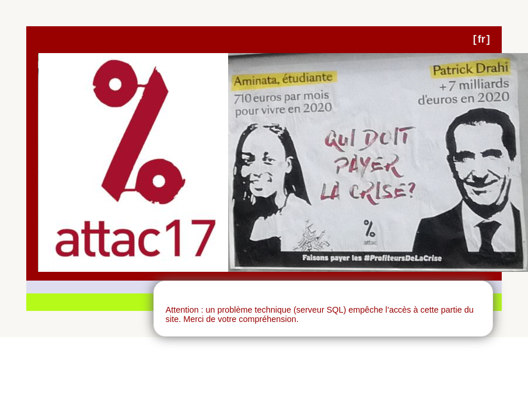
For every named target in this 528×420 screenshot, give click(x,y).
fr (482, 39)
